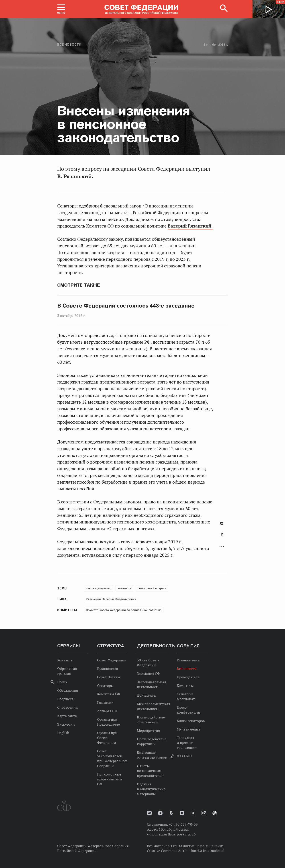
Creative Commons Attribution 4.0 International (186, 851)
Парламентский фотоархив (215, 813)
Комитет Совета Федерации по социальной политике (124, 610)
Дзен (160, 813)
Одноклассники (222, 535)
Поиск (62, 682)
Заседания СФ (149, 673)
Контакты (65, 660)
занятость (124, 588)
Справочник (67, 707)
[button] (61, 9)
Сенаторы (105, 685)
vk (149, 813)
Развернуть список (222, 546)
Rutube (204, 813)
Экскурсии (66, 724)
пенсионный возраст (152, 588)
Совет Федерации (112, 660)
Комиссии (105, 702)
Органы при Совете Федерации (107, 738)
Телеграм (193, 813)
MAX (182, 813)
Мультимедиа (188, 729)
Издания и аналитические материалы (151, 789)
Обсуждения (68, 690)
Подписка (65, 699)
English (63, 733)
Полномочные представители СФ (110, 779)
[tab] (222, 537)
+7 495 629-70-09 (183, 824)
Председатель (188, 677)
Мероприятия (148, 731)
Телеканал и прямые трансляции (187, 743)
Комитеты (185, 685)
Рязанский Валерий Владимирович (111, 599)
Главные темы (189, 660)
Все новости (69, 45)
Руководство (108, 669)
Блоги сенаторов (191, 721)
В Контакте (222, 523)
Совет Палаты (109, 677)
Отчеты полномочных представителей (150, 771)
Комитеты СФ (109, 694)
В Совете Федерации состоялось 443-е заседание (126, 306)
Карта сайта (67, 716)
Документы (147, 695)
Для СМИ (184, 756)
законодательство (99, 588)
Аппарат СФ (107, 711)
